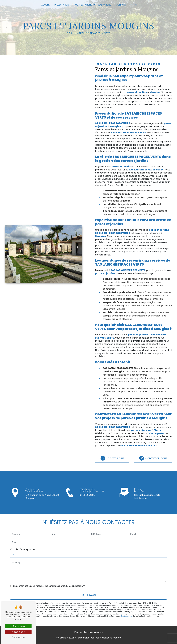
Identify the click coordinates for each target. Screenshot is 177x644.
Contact (121, 5)
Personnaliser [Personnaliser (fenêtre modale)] (18, 637)
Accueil (45, 5)
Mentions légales (111, 638)
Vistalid (62, 638)
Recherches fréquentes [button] (89, 632)
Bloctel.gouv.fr (126, 616)
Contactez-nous (153, 458)
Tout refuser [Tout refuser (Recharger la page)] (18, 632)
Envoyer (92, 595)
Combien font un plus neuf (23, 549)
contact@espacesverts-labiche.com (148, 493)
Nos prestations (83, 5)
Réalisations (104, 5)
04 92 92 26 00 (87, 498)
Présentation (62, 5)
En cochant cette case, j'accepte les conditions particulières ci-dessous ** (49, 586)
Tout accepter (18, 626)
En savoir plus (113, 458)
